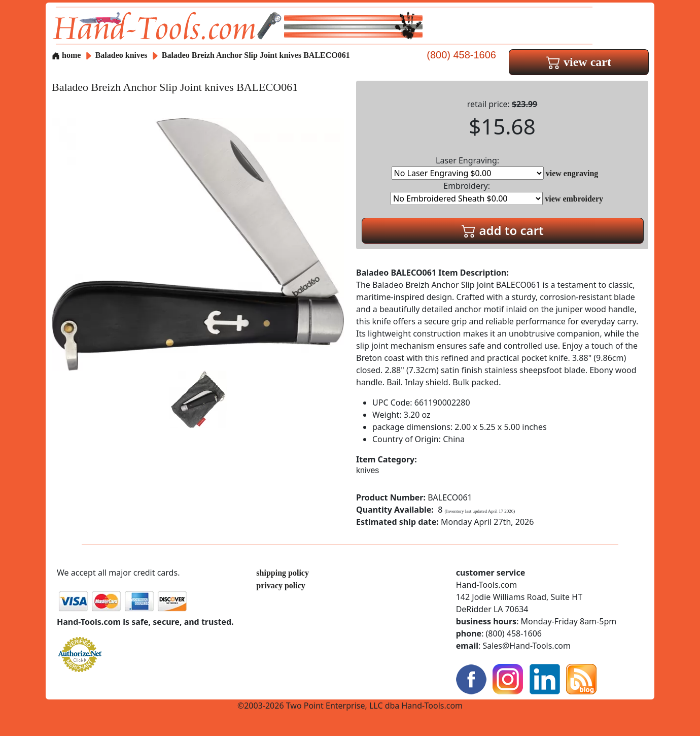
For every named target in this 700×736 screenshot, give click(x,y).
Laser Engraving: (468, 167)
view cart (579, 62)
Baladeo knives (121, 55)
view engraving (572, 173)
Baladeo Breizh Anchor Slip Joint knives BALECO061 (256, 55)
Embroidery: (467, 193)
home (66, 55)
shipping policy (283, 573)
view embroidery (574, 199)
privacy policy (281, 586)
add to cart (503, 230)
